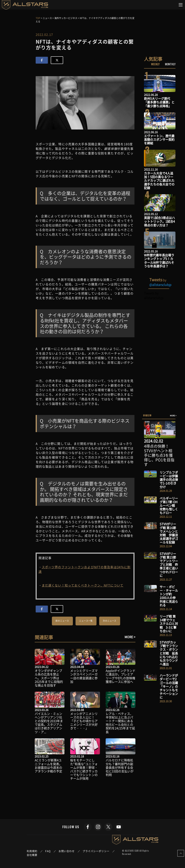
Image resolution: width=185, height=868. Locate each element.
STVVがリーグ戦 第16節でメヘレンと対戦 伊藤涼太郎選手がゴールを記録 (169, 533)
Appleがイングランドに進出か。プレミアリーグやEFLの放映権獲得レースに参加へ (121, 676)
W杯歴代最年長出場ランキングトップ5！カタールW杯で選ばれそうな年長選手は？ (159, 261)
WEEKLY (155, 64)
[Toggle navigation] (181, 5)
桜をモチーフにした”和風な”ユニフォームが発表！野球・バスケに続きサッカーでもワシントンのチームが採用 (84, 769)
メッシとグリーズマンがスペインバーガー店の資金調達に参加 (84, 676)
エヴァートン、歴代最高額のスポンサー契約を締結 (159, 139)
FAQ (48, 851)
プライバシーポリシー (96, 851)
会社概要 (32, 855)
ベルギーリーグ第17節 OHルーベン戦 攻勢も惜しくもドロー (169, 506)
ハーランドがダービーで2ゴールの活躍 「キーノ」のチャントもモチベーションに (170, 686)
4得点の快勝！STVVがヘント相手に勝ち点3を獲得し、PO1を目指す (159, 455)
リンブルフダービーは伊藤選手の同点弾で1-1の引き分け (169, 480)
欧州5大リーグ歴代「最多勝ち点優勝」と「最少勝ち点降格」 (159, 102)
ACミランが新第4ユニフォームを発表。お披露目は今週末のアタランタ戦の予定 (48, 766)
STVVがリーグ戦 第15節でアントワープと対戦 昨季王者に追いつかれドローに (169, 565)
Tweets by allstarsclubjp (154, 295)
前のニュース (62, 621)
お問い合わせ (67, 851)
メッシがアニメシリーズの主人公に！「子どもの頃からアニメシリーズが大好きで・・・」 (84, 721)
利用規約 (32, 851)
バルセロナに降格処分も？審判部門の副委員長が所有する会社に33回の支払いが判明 (120, 767)
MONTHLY (170, 64)
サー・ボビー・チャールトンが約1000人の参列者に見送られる (169, 596)
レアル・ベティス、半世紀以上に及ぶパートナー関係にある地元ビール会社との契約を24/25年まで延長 (120, 723)
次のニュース (110, 621)
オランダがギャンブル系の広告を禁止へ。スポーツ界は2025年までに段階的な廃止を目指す (49, 678)
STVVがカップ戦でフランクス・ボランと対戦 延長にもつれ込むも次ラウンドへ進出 (169, 653)
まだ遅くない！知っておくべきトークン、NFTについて (83, 585)
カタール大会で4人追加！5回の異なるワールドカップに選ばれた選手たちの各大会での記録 (159, 180)
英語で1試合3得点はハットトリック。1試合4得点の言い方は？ (159, 221)
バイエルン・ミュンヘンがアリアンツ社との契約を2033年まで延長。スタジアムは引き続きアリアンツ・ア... (49, 723)
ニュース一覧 (86, 621)
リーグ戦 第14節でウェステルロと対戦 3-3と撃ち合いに (169, 624)
